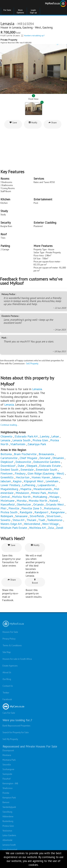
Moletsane (7, 501)
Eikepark (32, 466)
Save (13, 123)
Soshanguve (8, 769)
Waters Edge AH (11, 524)
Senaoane (21, 516)
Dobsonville (23, 462)
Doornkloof (8, 466)
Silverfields (37, 516)
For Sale (7, 10)
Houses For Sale (10, 632)
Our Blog (7, 679)
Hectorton (23, 477)
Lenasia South (21, 440)
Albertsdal (7, 840)
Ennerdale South (46, 470)
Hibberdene (8, 817)
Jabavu (56, 477)
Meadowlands (43, 489)
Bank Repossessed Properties (16, 726)
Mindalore (22, 493)
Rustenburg (8, 821)
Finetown (7, 473)
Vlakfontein (18, 444)
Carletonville (9, 458)
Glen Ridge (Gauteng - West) (46, 473)
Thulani (31, 520)
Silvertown (54, 516)
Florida (6, 793)
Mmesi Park (38, 493)
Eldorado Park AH (26, 436)
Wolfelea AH (37, 528)
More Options (20, 11)
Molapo (54, 497)
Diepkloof (7, 462)
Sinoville (7, 765)
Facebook (7, 699)
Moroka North (38, 501)
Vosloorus (7, 831)
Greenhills (7, 477)
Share (52, 123)
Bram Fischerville (25, 454)
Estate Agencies (10, 666)
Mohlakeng (40, 497)
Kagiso (17, 481)
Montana (7, 755)
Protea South (9, 512)
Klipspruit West (34, 481)
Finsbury (20, 473)
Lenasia (17, 27)
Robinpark (7, 516)
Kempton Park (9, 798)
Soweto (5, 520)
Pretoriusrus (52, 508)
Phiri (4, 508)
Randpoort (41, 512)
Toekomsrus (55, 520)
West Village (50, 524)
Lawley (44, 436)
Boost (35, 581)
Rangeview (58, 512)
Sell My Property (10, 739)
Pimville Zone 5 (32, 508)
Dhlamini (58, 458)
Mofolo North (21, 497)
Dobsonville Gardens (47, 462)
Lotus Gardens (9, 835)
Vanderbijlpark (9, 807)
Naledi (54, 501)
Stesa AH (18, 520)
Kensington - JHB (10, 783)
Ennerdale (27, 470)
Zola (51, 528)
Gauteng (47, 27)
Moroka (22, 501)
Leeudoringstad (10, 850)
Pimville (14, 508)
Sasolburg (7, 812)
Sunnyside (7, 774)
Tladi (42, 520)
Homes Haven (41, 477)
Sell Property (32, 364)
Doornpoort (8, 750)
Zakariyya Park (37, 444)
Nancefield (8, 504)
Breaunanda (46, 454)
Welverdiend (32, 524)
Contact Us (8, 686)
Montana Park (9, 760)
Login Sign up (33, 11)
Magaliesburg (9, 489)
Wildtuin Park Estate (14, 528)
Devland (45, 458)
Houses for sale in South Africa (17, 659)
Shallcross (8, 788)
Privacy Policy (9, 639)
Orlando (39, 504)
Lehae (55, 436)
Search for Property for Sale (16, 732)
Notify (33, 123)
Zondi (60, 528)
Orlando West (55, 504)
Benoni (6, 802)
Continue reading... (10, 425)
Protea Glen (40, 440)
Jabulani (6, 481)
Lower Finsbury (10, 485)
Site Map (7, 652)
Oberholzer (24, 504)
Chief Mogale (28, 458)
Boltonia (6, 454)
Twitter (6, 693)
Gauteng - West (32, 27)
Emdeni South (9, 470)
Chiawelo (6, 436)
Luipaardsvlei (46, 485)
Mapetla (26, 489)
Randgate (26, 512)
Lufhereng (29, 485)
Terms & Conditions (12, 645)
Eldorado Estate (50, 466)
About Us (7, 672)
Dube (21, 466)
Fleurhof (7, 779)
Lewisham (52, 481)
